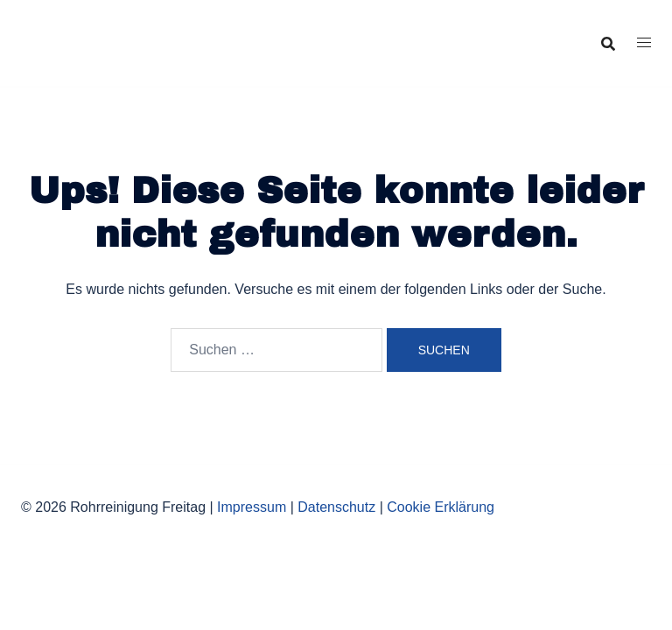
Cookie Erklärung (441, 507)
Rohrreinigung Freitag (146, 29)
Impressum (252, 507)
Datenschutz (336, 507)
